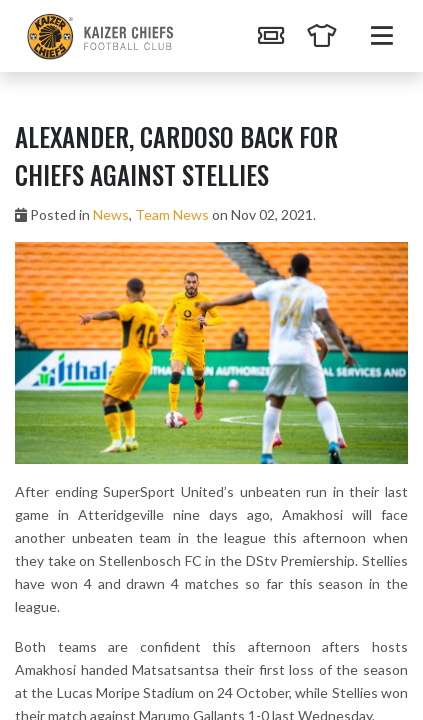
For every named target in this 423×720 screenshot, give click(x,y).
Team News (172, 214)
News (111, 214)
